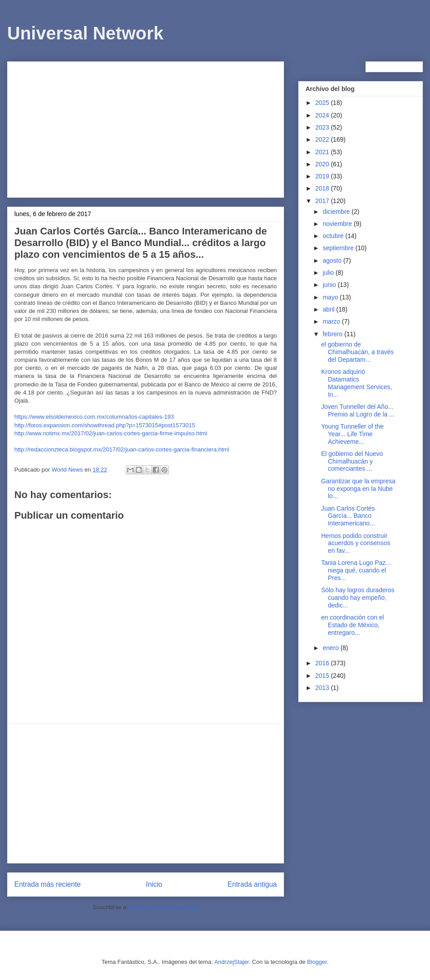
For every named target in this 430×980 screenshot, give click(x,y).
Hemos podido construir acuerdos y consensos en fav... (356, 543)
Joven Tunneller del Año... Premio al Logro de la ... (358, 410)
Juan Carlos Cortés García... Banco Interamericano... (348, 516)
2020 (323, 164)
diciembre (337, 212)
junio (330, 285)
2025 (323, 103)
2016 (323, 663)
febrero (333, 334)
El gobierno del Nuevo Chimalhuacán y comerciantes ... (352, 461)
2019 (323, 176)
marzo (332, 321)
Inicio (154, 884)
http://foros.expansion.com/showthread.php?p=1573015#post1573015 (105, 425)
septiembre (339, 248)
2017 (323, 201)
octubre (334, 236)
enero (331, 648)
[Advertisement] (146, 128)
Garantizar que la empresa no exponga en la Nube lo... (358, 489)
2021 (323, 152)
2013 (323, 688)
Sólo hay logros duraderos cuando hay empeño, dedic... (358, 598)
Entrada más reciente (47, 884)
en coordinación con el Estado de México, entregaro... (353, 625)
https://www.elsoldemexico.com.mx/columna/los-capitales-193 (94, 417)
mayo (331, 297)
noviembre (338, 224)
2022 (323, 139)
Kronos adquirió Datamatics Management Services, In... (357, 383)
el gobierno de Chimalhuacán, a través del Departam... (357, 352)
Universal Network (85, 33)
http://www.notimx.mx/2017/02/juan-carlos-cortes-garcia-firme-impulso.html (111, 433)
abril (329, 309)
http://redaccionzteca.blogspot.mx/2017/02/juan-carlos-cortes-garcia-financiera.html (122, 449)
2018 (323, 188)
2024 (323, 115)
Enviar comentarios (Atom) (164, 907)
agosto (333, 260)
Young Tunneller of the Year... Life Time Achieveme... (353, 434)
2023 (323, 127)
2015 (323, 676)
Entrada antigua (252, 884)
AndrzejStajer (231, 962)
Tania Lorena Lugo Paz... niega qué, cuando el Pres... (356, 570)
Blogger (317, 962)
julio (329, 273)
